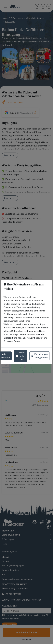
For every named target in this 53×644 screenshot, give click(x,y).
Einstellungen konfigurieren (39, 356)
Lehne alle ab (20, 356)
